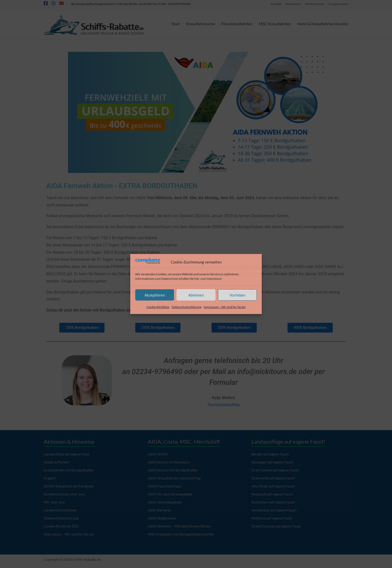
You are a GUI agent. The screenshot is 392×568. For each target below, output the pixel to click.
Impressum (214, 279)
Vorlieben (237, 295)
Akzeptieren (155, 295)
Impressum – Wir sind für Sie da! (225, 307)
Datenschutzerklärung (186, 307)
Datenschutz (170, 279)
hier (197, 279)
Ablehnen (196, 295)
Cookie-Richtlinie (158, 307)
